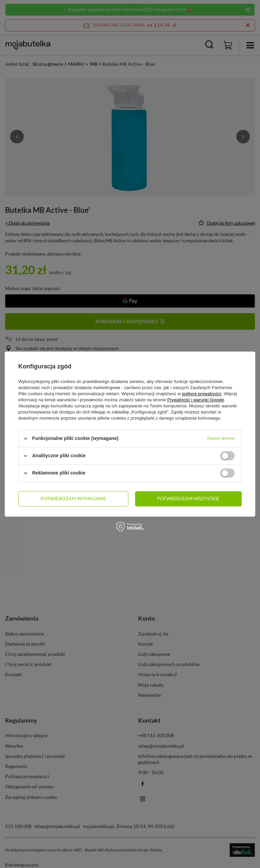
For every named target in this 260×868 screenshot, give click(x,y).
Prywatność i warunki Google (196, 400)
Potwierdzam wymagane (73, 498)
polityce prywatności (201, 394)
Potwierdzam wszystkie (188, 498)
